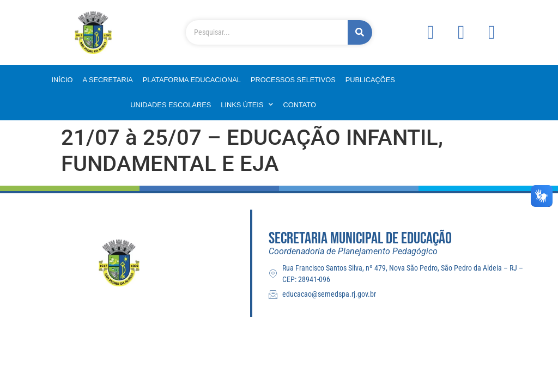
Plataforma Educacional (192, 80)
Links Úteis (247, 105)
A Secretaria (108, 80)
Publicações (370, 80)
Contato (299, 105)
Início (62, 80)
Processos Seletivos (293, 80)
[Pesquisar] (360, 32)
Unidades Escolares (171, 105)
